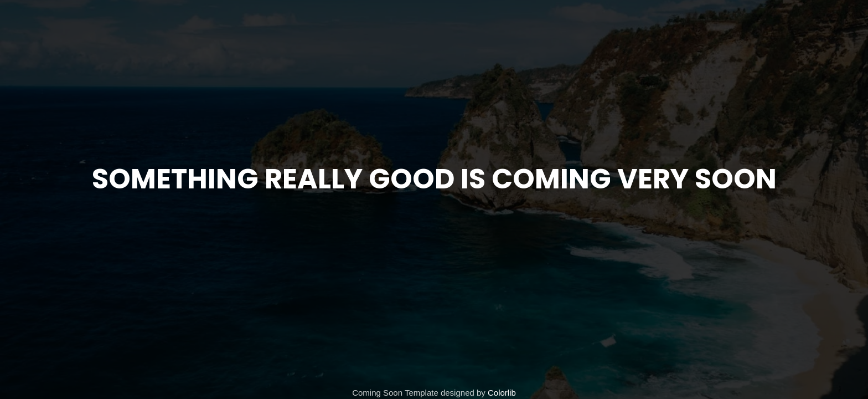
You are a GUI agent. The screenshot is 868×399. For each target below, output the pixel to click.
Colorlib (502, 393)
